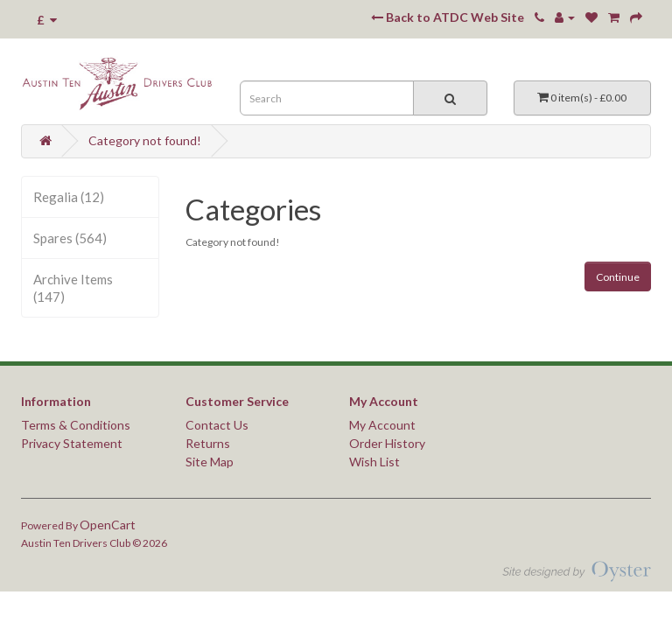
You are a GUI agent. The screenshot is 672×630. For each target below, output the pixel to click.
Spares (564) (70, 238)
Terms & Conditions (76, 425)
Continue (618, 277)
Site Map (210, 462)
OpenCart (108, 525)
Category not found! (145, 140)
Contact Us (217, 425)
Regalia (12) (69, 197)
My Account (382, 425)
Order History (387, 443)
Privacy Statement (72, 443)
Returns (208, 443)
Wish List (374, 462)
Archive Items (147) (73, 288)
